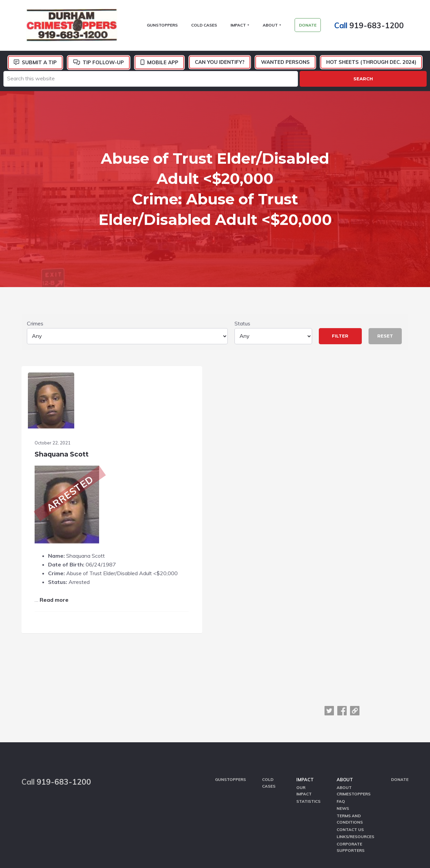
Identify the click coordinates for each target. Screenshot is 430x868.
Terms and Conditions (350, 754)
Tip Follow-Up (103, 65)
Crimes (127, 275)
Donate (400, 718)
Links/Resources (355, 770)
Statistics (308, 737)
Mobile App (163, 65)
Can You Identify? (220, 65)
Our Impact (304, 728)
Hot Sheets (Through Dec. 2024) (371, 65)
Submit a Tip (39, 65)
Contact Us (350, 764)
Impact (305, 718)
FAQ (341, 737)
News (343, 744)
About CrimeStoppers (354, 728)
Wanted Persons (285, 65)
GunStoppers (230, 718)
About (345, 718)
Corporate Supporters (351, 780)
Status (273, 275)
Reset (385, 278)
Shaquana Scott (64, 390)
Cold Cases (269, 721)
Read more (56, 545)
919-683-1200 (381, 27)
